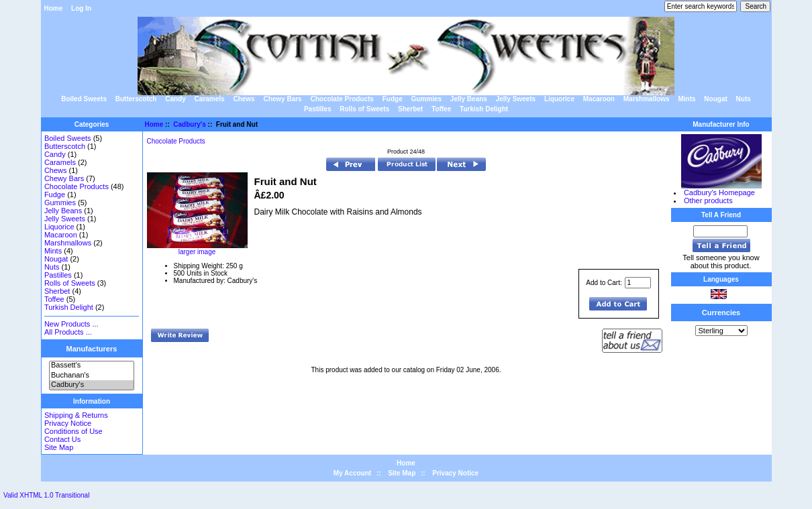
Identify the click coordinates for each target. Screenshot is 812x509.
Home (54, 8)
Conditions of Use (73, 431)
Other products (708, 201)
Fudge (393, 99)
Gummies (426, 99)
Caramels (210, 99)
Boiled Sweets (84, 99)
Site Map (59, 447)
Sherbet (410, 109)
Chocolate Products (342, 99)
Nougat (715, 99)
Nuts (744, 99)
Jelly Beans (469, 99)
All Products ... (68, 332)
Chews (244, 99)
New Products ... (71, 324)
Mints (687, 99)
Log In (81, 8)
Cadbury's (92, 385)
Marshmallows (647, 99)
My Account (352, 473)
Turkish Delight (484, 109)
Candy (175, 99)
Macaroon (599, 99)
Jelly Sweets (516, 99)
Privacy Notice (68, 423)
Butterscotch (136, 99)
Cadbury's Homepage (719, 192)
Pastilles (318, 109)
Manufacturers (92, 349)
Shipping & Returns (76, 415)
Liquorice (559, 99)
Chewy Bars (282, 99)
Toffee (441, 109)
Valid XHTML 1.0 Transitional (46, 495)
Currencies (721, 313)
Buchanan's (92, 376)
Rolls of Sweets (364, 109)
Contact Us (62, 439)
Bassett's (92, 365)
